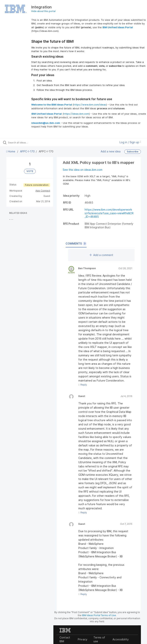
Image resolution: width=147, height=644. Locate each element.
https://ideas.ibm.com (76, 114)
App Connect (43, 191)
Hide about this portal (43, 11)
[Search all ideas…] (26, 142)
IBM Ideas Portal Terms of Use (99, 615)
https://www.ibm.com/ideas (90, 105)
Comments (76, 244)
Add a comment (101, 255)
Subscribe (133, 152)
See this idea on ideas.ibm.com (83, 170)
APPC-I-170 (27, 151)
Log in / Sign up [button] (130, 142)
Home (11, 151)
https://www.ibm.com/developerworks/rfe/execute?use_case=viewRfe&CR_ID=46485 (109, 213)
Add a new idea (111, 151)
